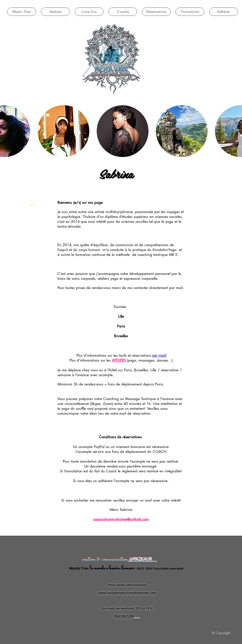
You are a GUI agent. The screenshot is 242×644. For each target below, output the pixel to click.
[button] (63, 131)
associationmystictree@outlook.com (121, 519)
